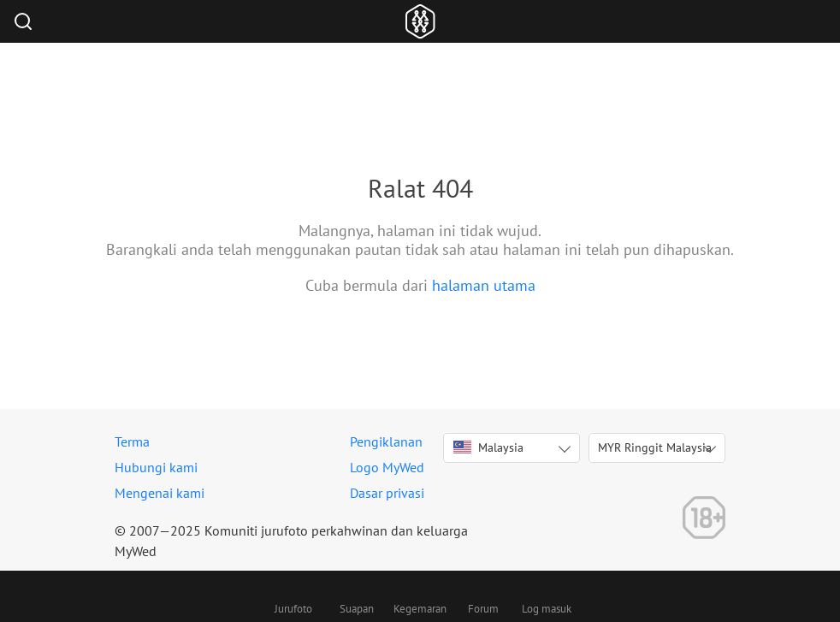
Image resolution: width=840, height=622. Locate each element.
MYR (655, 447)
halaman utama (484, 285)
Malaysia (488, 447)
